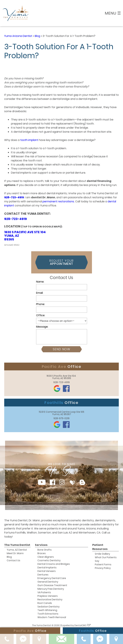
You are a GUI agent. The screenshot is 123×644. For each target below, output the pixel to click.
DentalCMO (83, 625)
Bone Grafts (45, 550)
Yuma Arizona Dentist (18, 36)
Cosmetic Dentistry (49, 560)
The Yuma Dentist (17, 545)
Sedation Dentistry (49, 607)
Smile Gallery (102, 554)
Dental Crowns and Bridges (54, 564)
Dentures (43, 575)
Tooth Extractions (48, 614)
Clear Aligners (46, 557)
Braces (42, 553)
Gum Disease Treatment (52, 585)
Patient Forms (103, 564)
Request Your (61, 262)
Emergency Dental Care (52, 578)
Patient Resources (100, 547)
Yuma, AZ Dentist (17, 550)
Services (41, 545)
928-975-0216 (61, 418)
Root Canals (45, 603)
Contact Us (13, 560)
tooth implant (29, 140)
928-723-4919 (14, 197)
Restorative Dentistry (50, 599)
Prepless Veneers (48, 596)
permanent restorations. (59, 201)
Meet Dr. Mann (15, 553)
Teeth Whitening (47, 610)
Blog (37, 36)
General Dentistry (48, 582)
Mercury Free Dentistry (51, 589)
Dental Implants (47, 568)
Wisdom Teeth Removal (52, 617)
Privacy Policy (103, 568)
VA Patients (44, 592)
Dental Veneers (47, 571)
